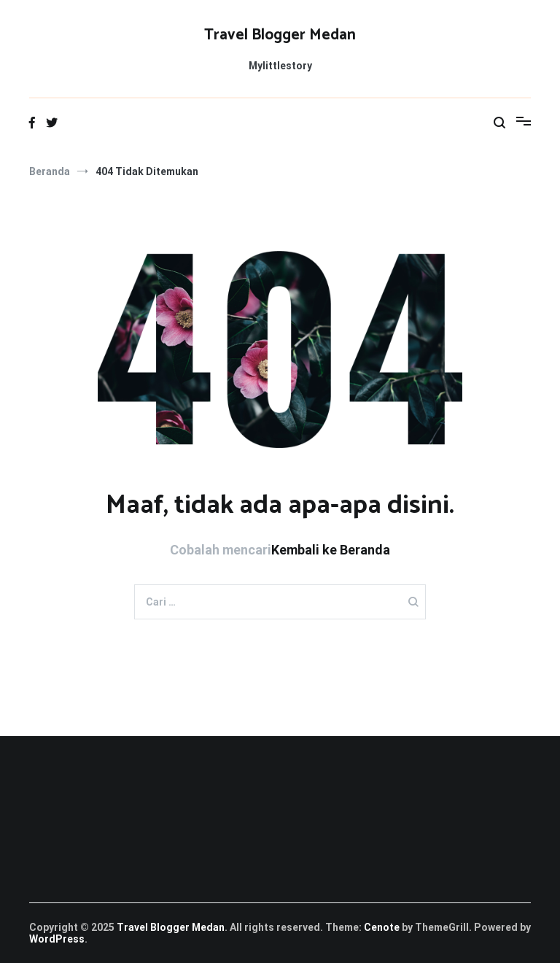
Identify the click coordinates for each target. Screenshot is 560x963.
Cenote (382, 927)
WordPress (57, 939)
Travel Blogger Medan (280, 35)
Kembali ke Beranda (331, 550)
